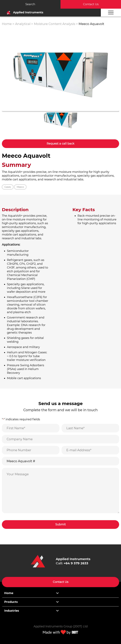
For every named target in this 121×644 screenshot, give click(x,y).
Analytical (23, 24)
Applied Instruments (24, 12)
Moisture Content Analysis (55, 24)
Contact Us (91, 4)
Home (7, 24)
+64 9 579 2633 (76, 563)
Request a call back (60, 144)
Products (11, 602)
